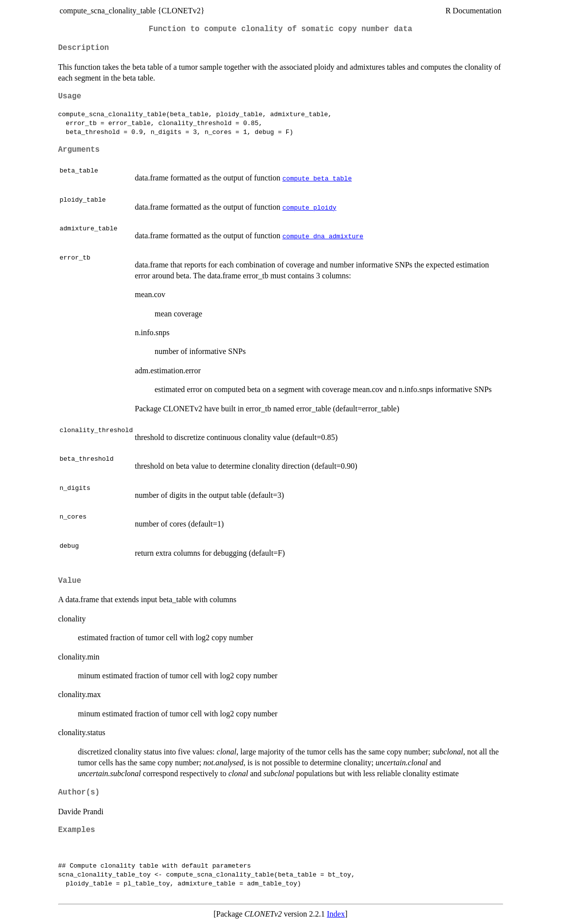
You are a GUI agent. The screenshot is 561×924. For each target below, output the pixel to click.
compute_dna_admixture (323, 236)
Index (336, 914)
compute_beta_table (317, 178)
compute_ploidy (309, 207)
